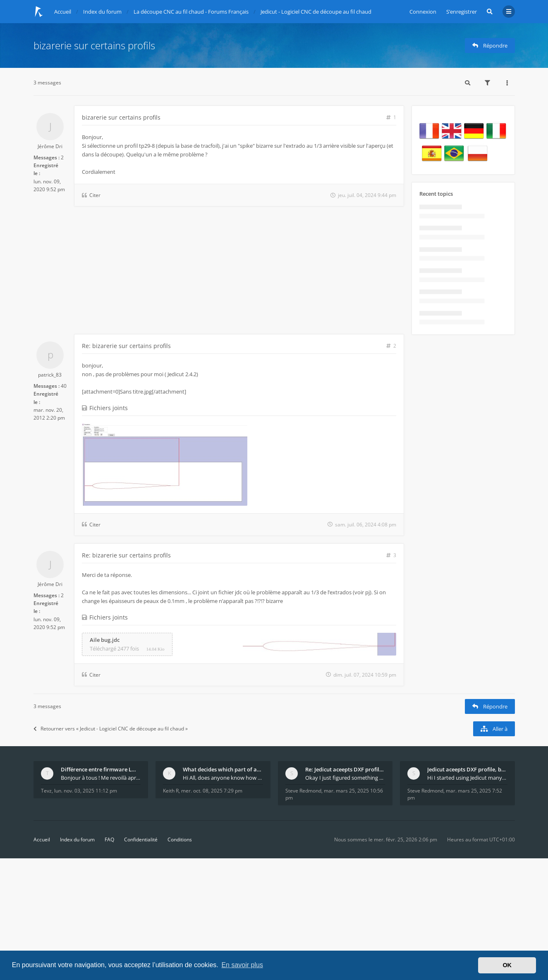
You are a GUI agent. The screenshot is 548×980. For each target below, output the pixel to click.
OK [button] (507, 965)
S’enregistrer (462, 12)
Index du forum (77, 839)
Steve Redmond (303, 791)
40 (64, 386)
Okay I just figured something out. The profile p (345, 778)
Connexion (423, 12)
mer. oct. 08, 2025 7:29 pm (212, 791)
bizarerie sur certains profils (94, 45)
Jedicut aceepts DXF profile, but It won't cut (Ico (467, 769)
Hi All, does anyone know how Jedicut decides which (223, 778)
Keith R (171, 791)
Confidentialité (141, 839)
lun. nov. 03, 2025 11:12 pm (86, 791)
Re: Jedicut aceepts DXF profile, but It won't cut (345, 769)
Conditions (180, 839)
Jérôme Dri (50, 146)
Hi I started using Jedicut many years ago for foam (467, 778)
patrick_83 (50, 375)
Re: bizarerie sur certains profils (126, 346)
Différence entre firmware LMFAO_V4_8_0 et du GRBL (101, 769)
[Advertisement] (219, 272)
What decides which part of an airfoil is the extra (223, 769)
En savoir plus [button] (242, 965)
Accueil (42, 839)
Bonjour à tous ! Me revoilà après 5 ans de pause (101, 778)
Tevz (46, 791)
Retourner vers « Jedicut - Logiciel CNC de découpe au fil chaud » (111, 729)
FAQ (109, 839)
